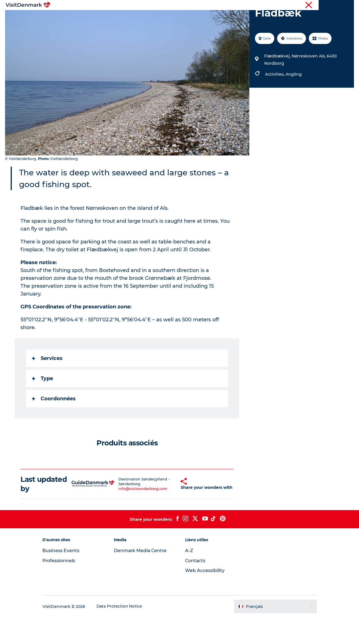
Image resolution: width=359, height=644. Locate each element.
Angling (293, 101)
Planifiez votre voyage (249, 18)
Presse (348, 5)
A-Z (189, 577)
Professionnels (325, 5)
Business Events (66, 577)
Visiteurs (300, 5)
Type (43, 405)
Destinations (134, 18)
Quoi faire (166, 18)
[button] (170, 511)
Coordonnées (54, 425)
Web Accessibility (205, 597)
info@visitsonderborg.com (134, 515)
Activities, (275, 101)
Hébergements (201, 18)
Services (48, 385)
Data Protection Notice (125, 633)
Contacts (195, 587)
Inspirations (100, 18)
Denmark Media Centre (143, 577)
